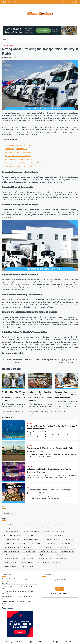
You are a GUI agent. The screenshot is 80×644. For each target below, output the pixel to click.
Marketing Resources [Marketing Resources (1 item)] (42, 555)
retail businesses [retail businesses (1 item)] (28, 559)
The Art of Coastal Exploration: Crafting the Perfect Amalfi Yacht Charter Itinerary (52, 427)
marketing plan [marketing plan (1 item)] (27, 555)
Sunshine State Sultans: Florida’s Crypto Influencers (49, 490)
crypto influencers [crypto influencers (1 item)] (9, 543)
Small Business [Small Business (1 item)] (60, 559)
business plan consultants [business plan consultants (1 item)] (12, 532)
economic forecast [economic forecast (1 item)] (29, 547)
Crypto (30, 466)
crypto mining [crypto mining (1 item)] (23, 543)
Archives (5, 511)
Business (30, 423)
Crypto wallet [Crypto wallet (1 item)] (51, 543)
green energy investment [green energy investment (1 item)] (11, 551)
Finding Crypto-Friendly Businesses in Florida (16, 602)
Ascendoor (52, 642)
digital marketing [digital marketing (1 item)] (65, 543)
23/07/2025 (42, 432)
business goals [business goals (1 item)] (8, 528)
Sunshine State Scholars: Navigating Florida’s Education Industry (66, 395)
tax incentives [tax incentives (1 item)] (56, 563)
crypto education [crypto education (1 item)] (70, 539)
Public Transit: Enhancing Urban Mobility (20, 159)
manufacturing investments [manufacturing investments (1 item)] (48, 551)
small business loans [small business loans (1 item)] (10, 563)
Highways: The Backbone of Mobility (18, 156)
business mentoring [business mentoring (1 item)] (40, 528)
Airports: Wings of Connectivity (16, 149)
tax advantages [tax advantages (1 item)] (42, 563)
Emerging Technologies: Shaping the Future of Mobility (25, 163)
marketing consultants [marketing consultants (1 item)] (11, 555)
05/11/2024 (41, 472)
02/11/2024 (41, 493)
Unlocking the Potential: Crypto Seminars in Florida (49, 469)
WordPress (70, 642)
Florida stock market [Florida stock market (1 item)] (46, 547)
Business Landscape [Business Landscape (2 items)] (23, 528)
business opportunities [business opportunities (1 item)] (57, 528)
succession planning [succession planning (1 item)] (27, 563)
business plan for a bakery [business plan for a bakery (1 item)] (32, 532)
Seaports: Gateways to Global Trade (18, 145)
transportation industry (16, 353)
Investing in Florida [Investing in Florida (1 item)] (29, 551)
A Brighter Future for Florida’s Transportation (21, 166)
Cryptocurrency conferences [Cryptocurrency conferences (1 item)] (55, 535)
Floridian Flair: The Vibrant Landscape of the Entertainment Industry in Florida (14, 396)
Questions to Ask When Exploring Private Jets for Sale (50, 448)
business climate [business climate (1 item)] (42, 524)
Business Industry (9, 45)
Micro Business (64, 593)
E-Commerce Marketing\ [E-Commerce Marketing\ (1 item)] (11, 547)
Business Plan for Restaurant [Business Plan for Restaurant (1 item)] (12, 535)
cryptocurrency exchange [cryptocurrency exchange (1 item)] (11, 539)
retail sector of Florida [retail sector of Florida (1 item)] (44, 559)
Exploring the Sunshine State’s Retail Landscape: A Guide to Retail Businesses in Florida (40, 396)
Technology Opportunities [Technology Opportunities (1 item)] (28, 566)
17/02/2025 (42, 451)
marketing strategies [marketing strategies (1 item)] (60, 555)
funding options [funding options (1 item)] (61, 547)
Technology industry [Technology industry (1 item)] (10, 566)
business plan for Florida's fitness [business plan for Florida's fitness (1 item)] (54, 532)
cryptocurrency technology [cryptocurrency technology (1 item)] (52, 539)
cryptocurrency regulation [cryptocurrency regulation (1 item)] (31, 539)
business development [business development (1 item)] (59, 524)
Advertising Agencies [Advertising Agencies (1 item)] (10, 524)
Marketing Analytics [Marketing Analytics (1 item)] (67, 551)
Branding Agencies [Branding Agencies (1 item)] (27, 524)
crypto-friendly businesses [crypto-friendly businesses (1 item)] (34, 535)
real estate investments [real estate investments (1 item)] (11, 559)
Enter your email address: (60, 586)
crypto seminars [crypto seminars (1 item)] (37, 543)
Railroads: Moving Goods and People (18, 152)
